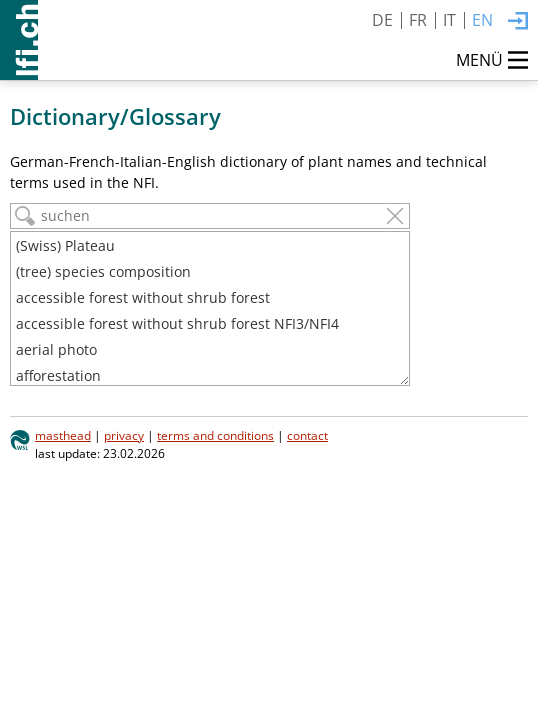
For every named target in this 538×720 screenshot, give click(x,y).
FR (418, 20)
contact (307, 435)
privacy (124, 435)
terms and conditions (215, 435)
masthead (63, 435)
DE (382, 20)
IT (449, 20)
